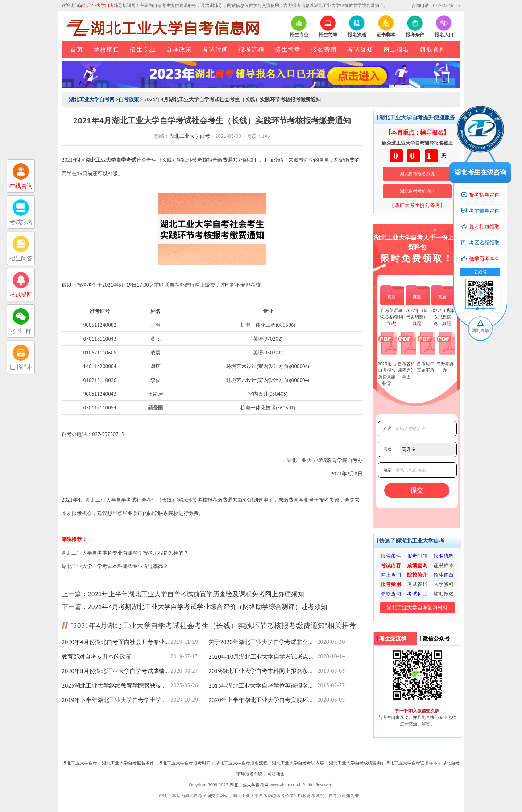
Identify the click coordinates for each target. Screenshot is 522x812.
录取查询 (391, 594)
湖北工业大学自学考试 (111, 160)
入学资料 (444, 584)
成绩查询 (417, 565)
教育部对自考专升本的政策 (96, 656)
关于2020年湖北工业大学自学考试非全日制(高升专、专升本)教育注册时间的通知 (263, 642)
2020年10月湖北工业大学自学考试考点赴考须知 (263, 656)
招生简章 (288, 49)
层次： (390, 449)
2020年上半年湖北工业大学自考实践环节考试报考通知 (263, 700)
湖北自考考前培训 (417, 191)
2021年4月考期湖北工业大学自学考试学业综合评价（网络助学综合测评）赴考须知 (208, 607)
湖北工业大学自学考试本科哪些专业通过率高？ (115, 566)
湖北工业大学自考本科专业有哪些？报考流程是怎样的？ (125, 553)
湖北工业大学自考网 (92, 99)
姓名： (390, 428)
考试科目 (417, 594)
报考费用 (391, 584)
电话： (390, 470)
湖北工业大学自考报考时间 (185, 763)
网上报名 (397, 49)
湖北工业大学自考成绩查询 (355, 763)
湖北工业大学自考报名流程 (241, 763)
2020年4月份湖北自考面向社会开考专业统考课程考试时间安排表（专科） (116, 642)
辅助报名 (444, 594)
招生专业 (143, 49)
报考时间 (417, 556)
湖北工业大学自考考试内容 (298, 763)
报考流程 (252, 49)
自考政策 (179, 49)
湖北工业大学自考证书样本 (411, 763)
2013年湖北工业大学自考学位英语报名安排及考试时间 (263, 685)
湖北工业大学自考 (190, 136)
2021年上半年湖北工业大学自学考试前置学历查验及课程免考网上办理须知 (196, 594)
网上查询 (391, 575)
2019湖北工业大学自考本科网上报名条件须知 (263, 671)
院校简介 (417, 575)
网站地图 (276, 774)
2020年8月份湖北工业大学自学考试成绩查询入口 (116, 671)
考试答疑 (360, 49)
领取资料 (433, 49)
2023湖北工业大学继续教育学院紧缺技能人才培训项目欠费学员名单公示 (116, 685)
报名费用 (324, 49)
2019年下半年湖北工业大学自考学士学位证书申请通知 (116, 700)
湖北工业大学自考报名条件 (128, 763)
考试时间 (215, 49)
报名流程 (444, 556)
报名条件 (391, 556)
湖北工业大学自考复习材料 (417, 607)
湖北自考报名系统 (417, 174)
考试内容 (391, 565)
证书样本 (444, 565)
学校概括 (107, 49)
